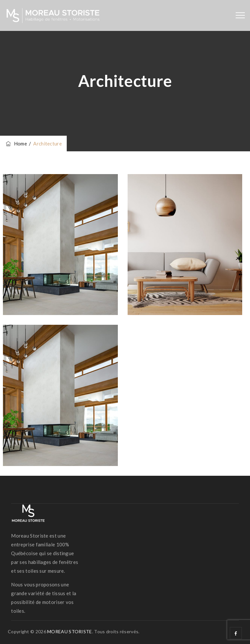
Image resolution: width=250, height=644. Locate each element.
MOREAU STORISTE (70, 631)
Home (16, 144)
